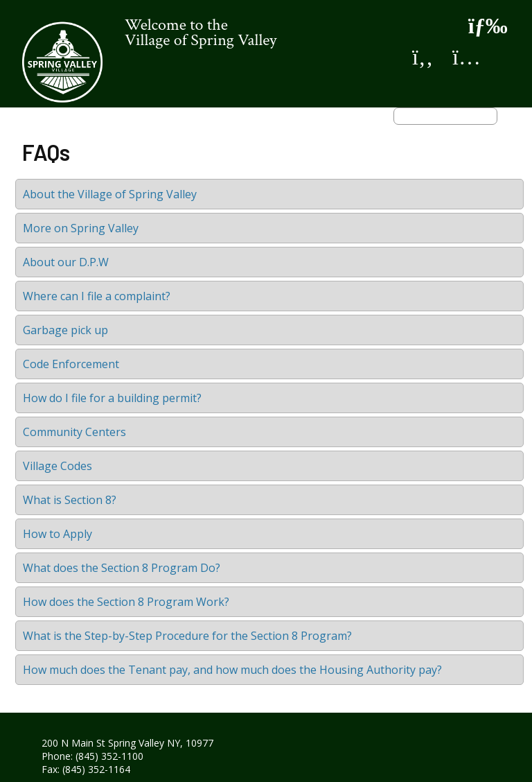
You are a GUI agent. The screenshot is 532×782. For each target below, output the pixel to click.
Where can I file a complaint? (97, 296)
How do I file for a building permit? (112, 398)
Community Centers (74, 432)
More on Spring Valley (81, 228)
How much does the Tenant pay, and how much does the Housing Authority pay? (232, 670)
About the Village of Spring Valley (110, 194)
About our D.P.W (66, 262)
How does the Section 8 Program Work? (126, 602)
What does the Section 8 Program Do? (122, 568)
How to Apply (57, 534)
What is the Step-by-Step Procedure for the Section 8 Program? (187, 636)
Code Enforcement (71, 364)
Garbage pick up (65, 330)
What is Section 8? (70, 500)
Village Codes (57, 466)
